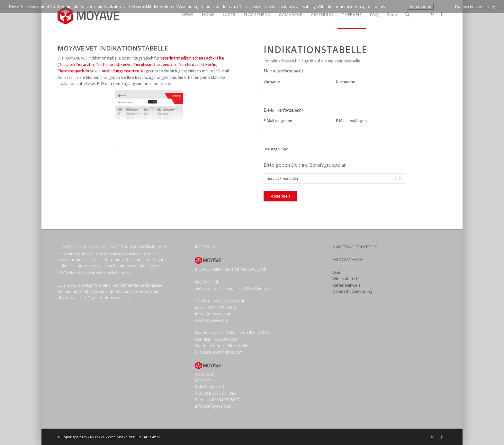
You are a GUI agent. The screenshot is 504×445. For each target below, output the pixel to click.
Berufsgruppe (276, 149)
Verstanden (420, 7)
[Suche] (407, 14)
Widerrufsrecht (346, 279)
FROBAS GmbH (148, 437)
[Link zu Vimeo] (432, 14)
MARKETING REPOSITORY (355, 247)
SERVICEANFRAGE (348, 260)
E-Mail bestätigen (351, 121)
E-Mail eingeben (278, 121)
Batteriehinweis (346, 285)
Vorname (272, 82)
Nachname (346, 82)
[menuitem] (188, 14)
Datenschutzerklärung (352, 291)
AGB (336, 272)
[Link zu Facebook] (442, 14)
